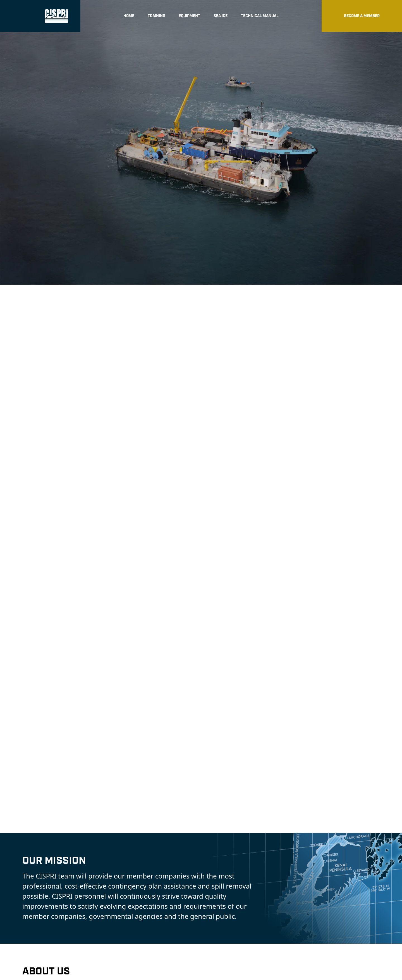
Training (156, 16)
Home (129, 16)
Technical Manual (260, 16)
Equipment (189, 16)
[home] (40, 16)
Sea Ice (221, 16)
